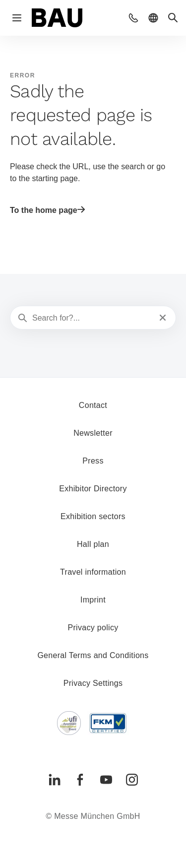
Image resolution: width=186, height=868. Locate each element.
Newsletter (93, 433)
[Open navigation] (17, 18)
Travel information (93, 572)
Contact (93, 405)
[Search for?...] (92, 318)
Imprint (93, 600)
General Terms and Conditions (93, 655)
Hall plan (93, 544)
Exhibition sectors (93, 516)
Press (93, 461)
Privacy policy (93, 628)
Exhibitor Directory (93, 489)
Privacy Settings (93, 683)
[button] (133, 18)
